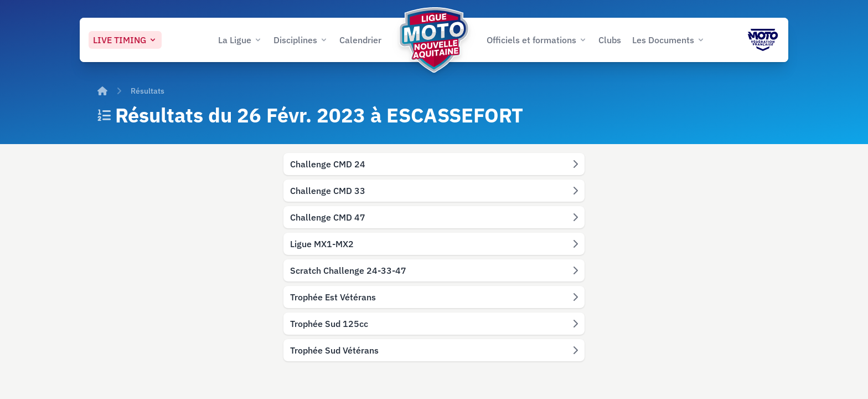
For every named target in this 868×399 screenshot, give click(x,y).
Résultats (148, 91)
